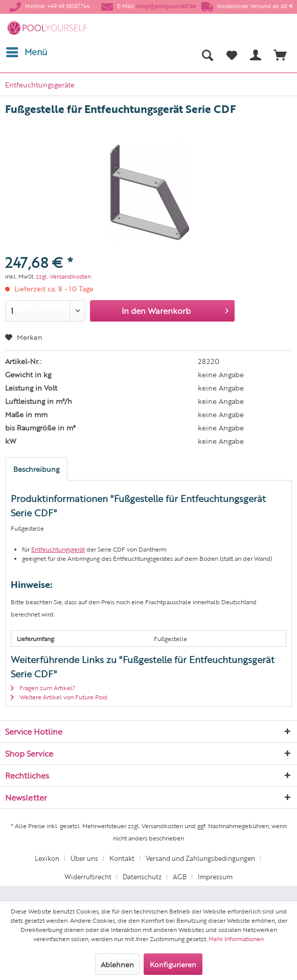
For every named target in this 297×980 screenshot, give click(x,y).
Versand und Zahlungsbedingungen (200, 858)
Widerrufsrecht (88, 876)
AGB (180, 876)
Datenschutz (142, 876)
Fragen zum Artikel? (43, 688)
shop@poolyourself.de (166, 6)
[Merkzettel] (232, 55)
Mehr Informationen (236, 939)
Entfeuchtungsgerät (58, 549)
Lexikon (47, 858)
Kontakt (122, 858)
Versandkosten (162, 826)
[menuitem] (26, 52)
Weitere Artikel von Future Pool (59, 697)
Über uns (84, 858)
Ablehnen (117, 964)
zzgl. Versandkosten (63, 276)
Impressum (215, 876)
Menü (27, 51)
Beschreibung (36, 469)
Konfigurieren (173, 964)
